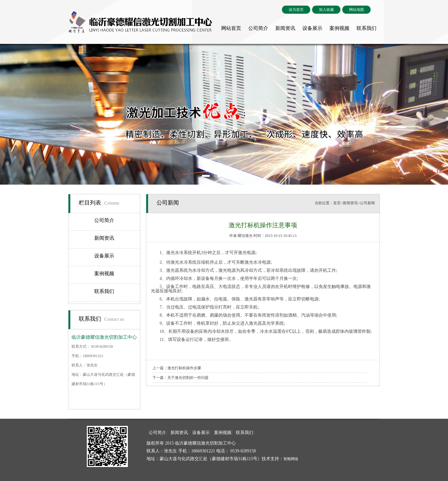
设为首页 (296, 10)
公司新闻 (367, 203)
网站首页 (231, 28)
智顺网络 (291, 459)
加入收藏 (326, 10)
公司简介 (258, 28)
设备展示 (312, 28)
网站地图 (357, 10)
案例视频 (339, 28)
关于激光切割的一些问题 (188, 378)
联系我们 (366, 28)
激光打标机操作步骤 (184, 368)
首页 (337, 203)
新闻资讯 (285, 28)
